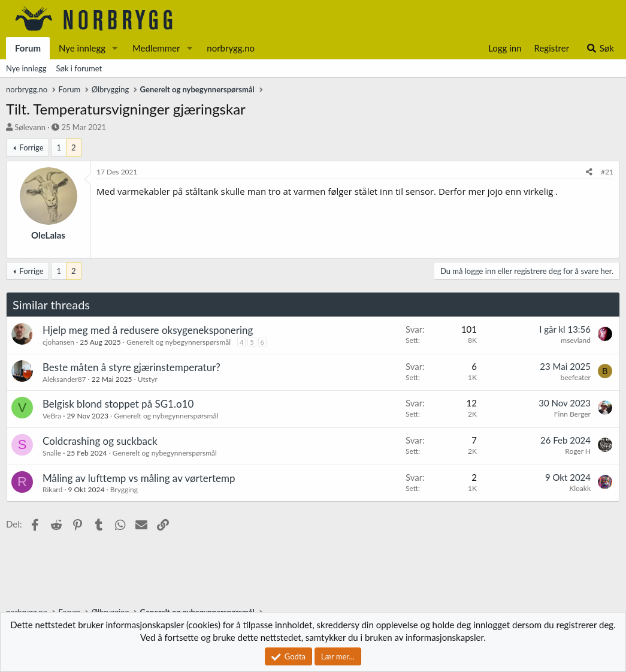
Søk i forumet (79, 68)
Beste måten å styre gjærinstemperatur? (131, 367)
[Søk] (600, 48)
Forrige (31, 147)
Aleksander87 (64, 379)
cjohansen (58, 342)
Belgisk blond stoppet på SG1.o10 (118, 404)
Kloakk (580, 488)
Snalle (52, 453)
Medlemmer (156, 48)
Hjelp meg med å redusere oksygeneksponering (148, 330)
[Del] (589, 172)
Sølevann (30, 127)
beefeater (575, 377)
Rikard (52, 489)
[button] (115, 48)
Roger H (578, 451)
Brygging (124, 489)
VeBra (52, 416)
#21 (607, 172)
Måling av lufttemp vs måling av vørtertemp (139, 478)
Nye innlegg (82, 48)
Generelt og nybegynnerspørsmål (179, 342)
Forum (28, 48)
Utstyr (148, 379)
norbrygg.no (231, 48)
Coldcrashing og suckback (100, 441)
